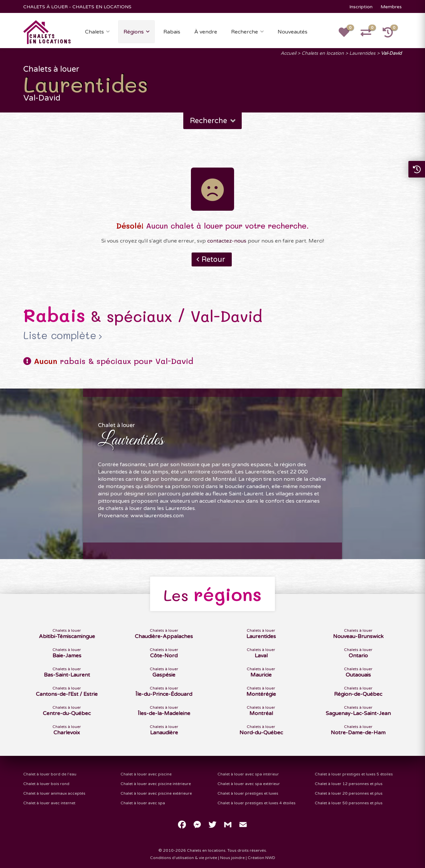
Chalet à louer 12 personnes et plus (349, 784)
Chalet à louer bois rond (46, 784)
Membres (391, 7)
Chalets (94, 32)
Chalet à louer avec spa (143, 803)
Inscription (361, 7)
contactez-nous (227, 241)
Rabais (172, 32)
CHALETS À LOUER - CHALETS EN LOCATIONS (77, 7)
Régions (134, 32)
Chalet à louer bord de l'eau (50, 774)
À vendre (206, 32)
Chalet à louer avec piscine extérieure (156, 793)
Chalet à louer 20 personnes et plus (349, 793)
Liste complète (60, 335)
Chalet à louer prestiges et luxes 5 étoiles (354, 774)
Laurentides (362, 53)
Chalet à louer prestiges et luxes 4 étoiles (256, 803)
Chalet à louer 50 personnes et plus (349, 803)
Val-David (391, 53)
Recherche (245, 32)
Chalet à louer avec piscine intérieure (156, 784)
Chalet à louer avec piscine (146, 774)
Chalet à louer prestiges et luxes (248, 793)
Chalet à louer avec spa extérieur (249, 784)
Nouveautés (293, 32)
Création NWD (261, 858)
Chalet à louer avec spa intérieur (248, 774)
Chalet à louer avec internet (49, 803)
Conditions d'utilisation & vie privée (184, 858)
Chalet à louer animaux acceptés (54, 793)
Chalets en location (323, 53)
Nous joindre (232, 858)
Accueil (288, 53)
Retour (213, 259)
